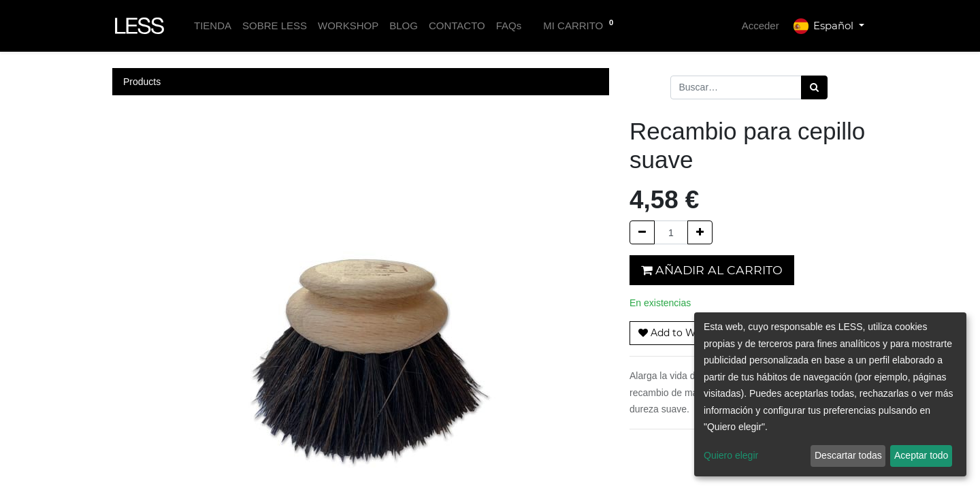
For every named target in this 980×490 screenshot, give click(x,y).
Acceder (761, 26)
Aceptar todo (921, 455)
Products (142, 82)
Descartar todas (848, 455)
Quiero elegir (731, 455)
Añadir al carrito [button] (712, 270)
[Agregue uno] (700, 232)
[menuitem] (213, 26)
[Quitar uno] (642, 232)
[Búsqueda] (814, 87)
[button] (681, 333)
